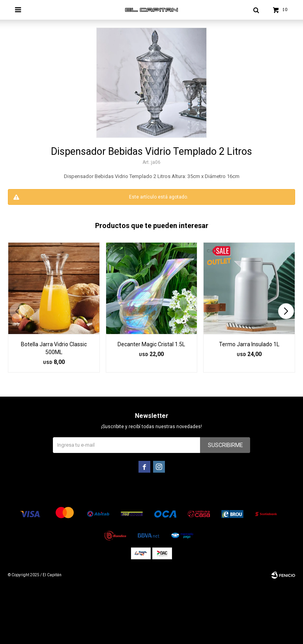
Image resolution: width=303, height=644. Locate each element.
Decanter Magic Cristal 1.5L (151, 344)
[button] (286, 311)
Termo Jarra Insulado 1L (249, 344)
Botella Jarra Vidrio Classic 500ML (54, 348)
